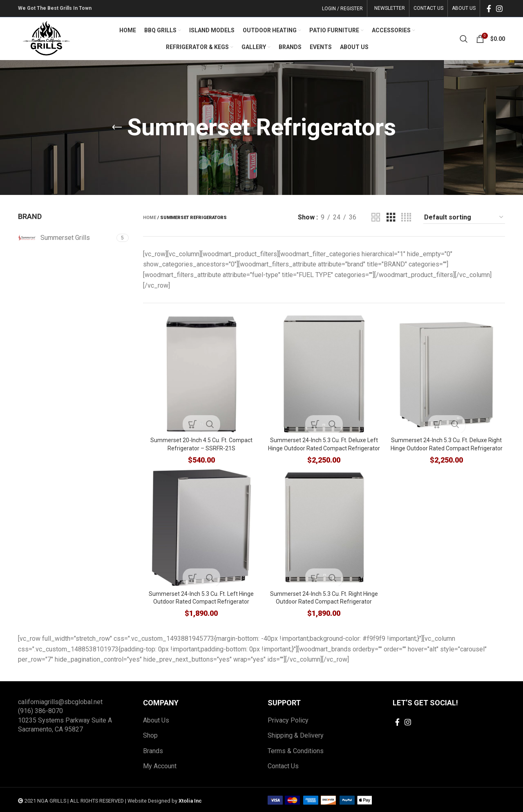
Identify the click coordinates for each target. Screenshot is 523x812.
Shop (150, 735)
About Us (156, 719)
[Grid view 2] (376, 218)
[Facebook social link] (489, 9)
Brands (153, 750)
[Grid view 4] (406, 218)
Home (150, 218)
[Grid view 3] (391, 218)
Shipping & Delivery (296, 735)
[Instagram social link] (499, 9)
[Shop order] (464, 218)
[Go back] (117, 128)
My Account (160, 765)
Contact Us (283, 765)
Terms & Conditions (296, 750)
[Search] (464, 39)
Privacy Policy (288, 719)
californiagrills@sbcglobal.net (60, 701)
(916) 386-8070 (40, 710)
